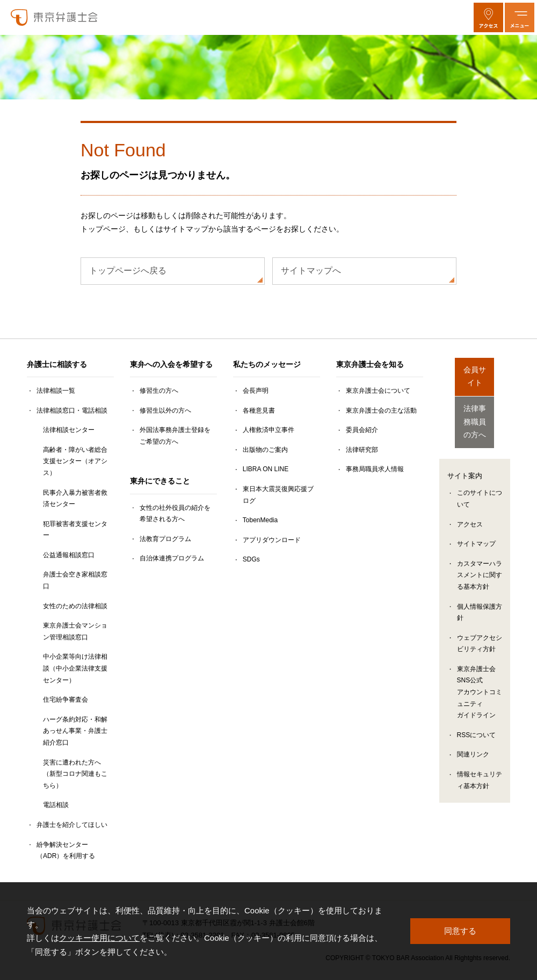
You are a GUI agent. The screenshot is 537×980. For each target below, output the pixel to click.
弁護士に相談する (57, 364)
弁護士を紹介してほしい (72, 825)
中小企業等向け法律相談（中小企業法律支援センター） (75, 668)
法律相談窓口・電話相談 (72, 410)
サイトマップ (476, 527)
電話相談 (56, 805)
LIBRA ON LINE (266, 469)
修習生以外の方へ (165, 410)
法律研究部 (362, 450)
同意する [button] (460, 931)
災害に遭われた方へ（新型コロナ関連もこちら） (75, 774)
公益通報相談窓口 (69, 555)
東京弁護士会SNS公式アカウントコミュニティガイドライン (480, 675)
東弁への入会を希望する (171, 364)
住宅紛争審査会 (66, 700)
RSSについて (477, 718)
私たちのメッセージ (267, 364)
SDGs (251, 559)
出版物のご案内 (265, 450)
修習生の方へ (159, 391)
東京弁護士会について (378, 391)
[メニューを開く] (520, 17)
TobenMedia (260, 520)
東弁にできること (160, 481)
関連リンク (473, 738)
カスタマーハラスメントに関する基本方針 (480, 558)
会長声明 (256, 391)
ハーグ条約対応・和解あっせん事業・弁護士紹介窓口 (75, 731)
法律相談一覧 (56, 391)
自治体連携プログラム (172, 558)
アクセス (470, 507)
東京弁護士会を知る (370, 364)
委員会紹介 (362, 430)
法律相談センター (69, 430)
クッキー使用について (99, 938)
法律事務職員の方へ (475, 409)
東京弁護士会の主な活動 (381, 410)
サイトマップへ (311, 271)
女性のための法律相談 (75, 606)
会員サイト (475, 371)
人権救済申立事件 (268, 430)
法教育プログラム (165, 539)
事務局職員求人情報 (375, 469)
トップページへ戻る (128, 271)
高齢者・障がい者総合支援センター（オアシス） (75, 461)
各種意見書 (259, 410)
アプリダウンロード (272, 540)
